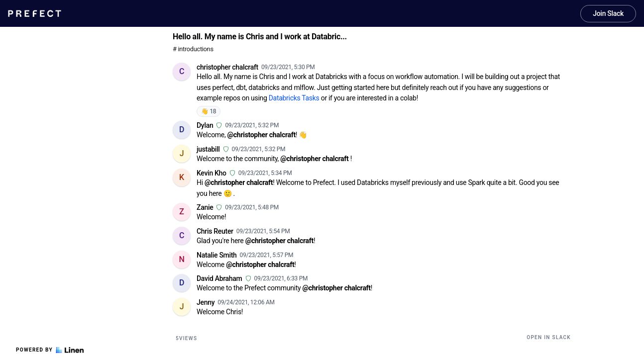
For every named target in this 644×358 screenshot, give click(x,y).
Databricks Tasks (294, 98)
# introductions (193, 49)
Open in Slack (549, 337)
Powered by (50, 350)
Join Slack (608, 13)
